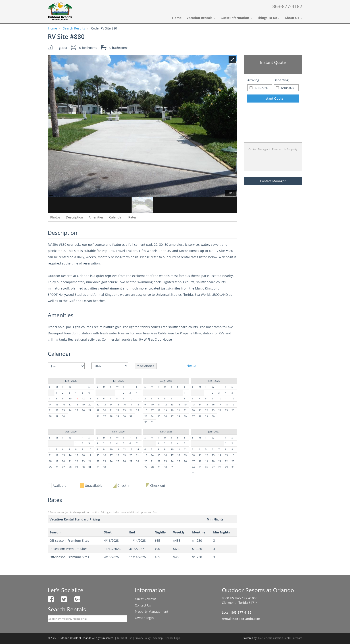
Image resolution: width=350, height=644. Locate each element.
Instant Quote (273, 98)
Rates (132, 217)
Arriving (253, 80)
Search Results (74, 28)
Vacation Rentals (201, 18)
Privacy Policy (143, 638)
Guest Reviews (146, 599)
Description (74, 217)
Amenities (96, 217)
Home (177, 18)
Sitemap (158, 638)
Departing (281, 80)
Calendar (116, 217)
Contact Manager (273, 181)
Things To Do (268, 18)
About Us (293, 18)
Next (191, 366)
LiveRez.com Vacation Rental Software (280, 638)
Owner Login (144, 618)
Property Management (152, 611)
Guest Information (236, 18)
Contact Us (143, 605)
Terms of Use (124, 638)
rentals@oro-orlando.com (241, 619)
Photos (55, 217)
